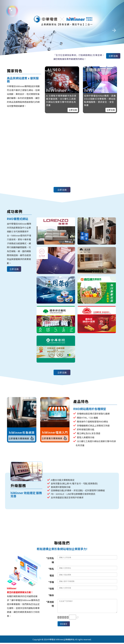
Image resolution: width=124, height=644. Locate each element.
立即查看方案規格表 (22, 439)
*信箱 (51, 589)
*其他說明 (50, 604)
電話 (52, 575)
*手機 (51, 582)
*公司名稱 (50, 560)
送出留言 (65, 624)
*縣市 (51, 595)
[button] (9, 30)
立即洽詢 (112, 56)
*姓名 (51, 569)
